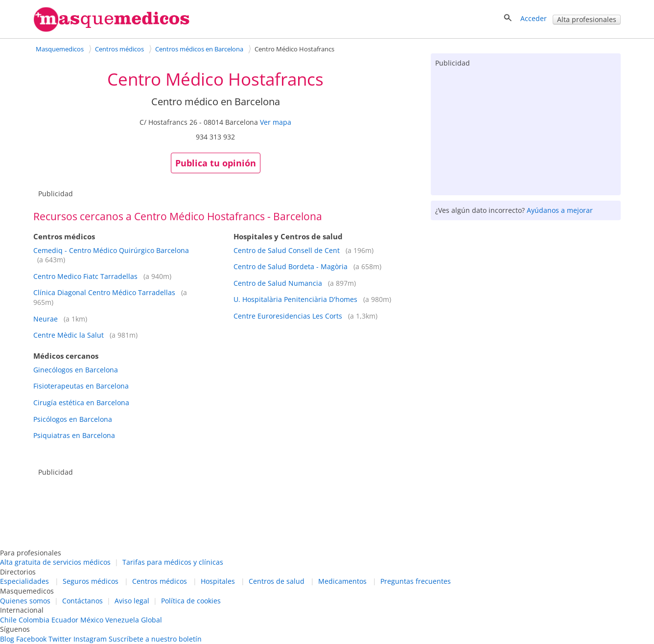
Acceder (534, 18)
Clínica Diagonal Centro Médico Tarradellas (104, 292)
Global (152, 620)
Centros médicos (160, 581)
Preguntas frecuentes (416, 581)
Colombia (34, 620)
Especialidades (24, 581)
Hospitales (218, 581)
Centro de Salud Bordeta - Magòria (291, 266)
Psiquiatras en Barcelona (74, 435)
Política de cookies (191, 601)
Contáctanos (82, 601)
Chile (8, 620)
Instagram (90, 639)
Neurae (46, 319)
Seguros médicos (91, 581)
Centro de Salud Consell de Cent (287, 250)
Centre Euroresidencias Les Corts (288, 316)
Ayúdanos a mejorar (560, 210)
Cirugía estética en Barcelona (81, 402)
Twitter (60, 639)
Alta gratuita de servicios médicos (55, 562)
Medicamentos (342, 581)
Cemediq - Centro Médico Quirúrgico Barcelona (111, 250)
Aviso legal (132, 601)
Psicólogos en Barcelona (73, 419)
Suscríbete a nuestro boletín (155, 639)
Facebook (31, 639)
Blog (7, 639)
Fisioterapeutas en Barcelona (81, 386)
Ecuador (65, 620)
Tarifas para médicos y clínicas (173, 562)
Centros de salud (277, 581)
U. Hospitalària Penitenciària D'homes (295, 299)
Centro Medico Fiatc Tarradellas (85, 276)
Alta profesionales (587, 19)
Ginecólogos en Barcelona (76, 370)
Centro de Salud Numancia (278, 283)
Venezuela (122, 620)
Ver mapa (276, 122)
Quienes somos (25, 601)
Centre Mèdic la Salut (69, 335)
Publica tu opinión (216, 163)
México (92, 620)
